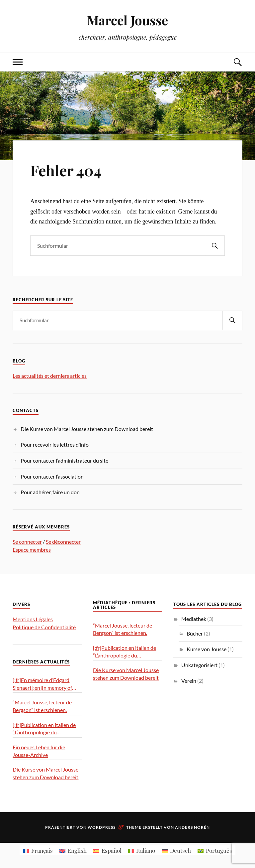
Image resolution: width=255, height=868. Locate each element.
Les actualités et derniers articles (50, 376)
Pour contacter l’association (52, 476)
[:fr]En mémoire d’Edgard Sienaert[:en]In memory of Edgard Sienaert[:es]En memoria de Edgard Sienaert (45, 684)
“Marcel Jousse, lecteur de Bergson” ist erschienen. (42, 706)
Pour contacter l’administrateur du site (64, 460)
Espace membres (32, 550)
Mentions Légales (33, 619)
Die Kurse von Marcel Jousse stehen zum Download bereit (87, 429)
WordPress (102, 827)
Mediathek (194, 619)
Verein (189, 681)
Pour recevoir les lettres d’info (55, 444)
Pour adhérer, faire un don (50, 492)
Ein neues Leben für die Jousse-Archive (39, 751)
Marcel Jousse (127, 20)
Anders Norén (192, 827)
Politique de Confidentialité (44, 627)
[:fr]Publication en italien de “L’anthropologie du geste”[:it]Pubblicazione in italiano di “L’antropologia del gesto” (45, 729)
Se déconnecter (63, 542)
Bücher (195, 633)
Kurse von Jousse (207, 649)
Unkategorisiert (199, 665)
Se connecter (27, 542)
